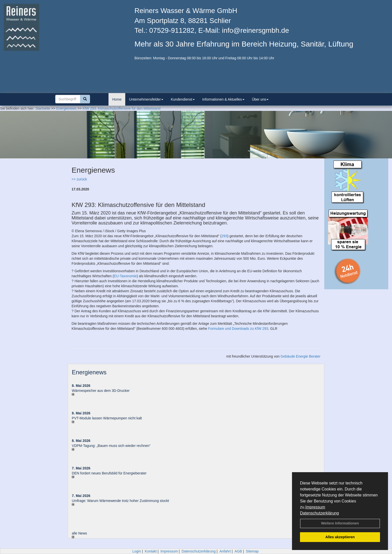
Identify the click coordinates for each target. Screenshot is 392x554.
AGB (238, 551)
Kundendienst (183, 99)
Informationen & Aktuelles (223, 99)
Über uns (260, 99)
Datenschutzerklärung (319, 513)
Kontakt (151, 551)
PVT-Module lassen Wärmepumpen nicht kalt (107, 418)
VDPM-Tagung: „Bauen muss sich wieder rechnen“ (111, 446)
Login (136, 551)
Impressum (315, 507)
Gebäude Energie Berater (300, 356)
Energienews (89, 372)
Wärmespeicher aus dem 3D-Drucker (101, 391)
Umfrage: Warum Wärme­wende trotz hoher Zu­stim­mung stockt (120, 501)
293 (224, 236)
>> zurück (79, 179)
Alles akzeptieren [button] (340, 537)
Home (117, 99)
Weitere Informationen (340, 523)
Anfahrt (225, 551)
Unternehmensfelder (146, 99)
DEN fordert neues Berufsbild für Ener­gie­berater (109, 473)
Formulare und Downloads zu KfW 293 (238, 329)
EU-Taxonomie (125, 276)
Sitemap (252, 551)
